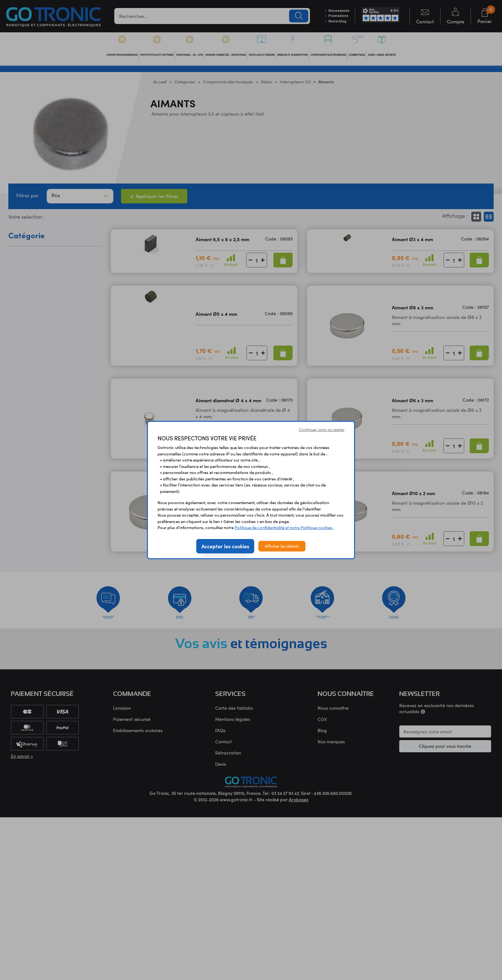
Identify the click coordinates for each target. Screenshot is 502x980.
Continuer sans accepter (322, 429)
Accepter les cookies (225, 546)
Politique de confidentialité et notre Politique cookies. (284, 527)
